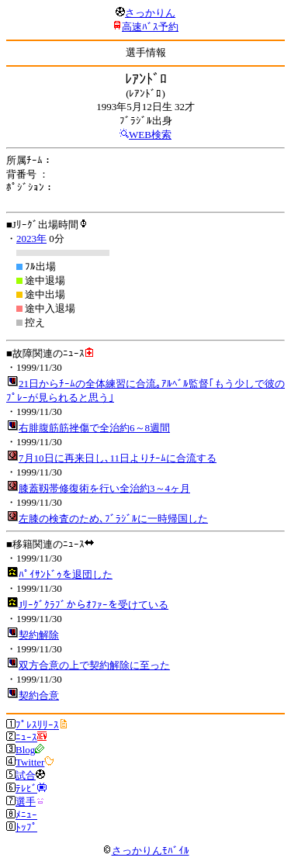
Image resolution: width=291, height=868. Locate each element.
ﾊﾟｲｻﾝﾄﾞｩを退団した (66, 574)
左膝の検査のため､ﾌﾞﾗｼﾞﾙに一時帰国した (113, 519)
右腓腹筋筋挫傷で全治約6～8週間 (94, 428)
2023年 (31, 239)
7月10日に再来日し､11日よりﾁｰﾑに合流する (118, 458)
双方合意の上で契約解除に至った (94, 665)
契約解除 (39, 635)
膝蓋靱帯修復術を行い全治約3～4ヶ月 (104, 488)
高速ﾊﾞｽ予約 (150, 27)
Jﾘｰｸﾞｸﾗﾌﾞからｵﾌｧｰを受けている (94, 605)
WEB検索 (150, 135)
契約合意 (39, 695)
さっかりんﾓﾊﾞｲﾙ (146, 851)
